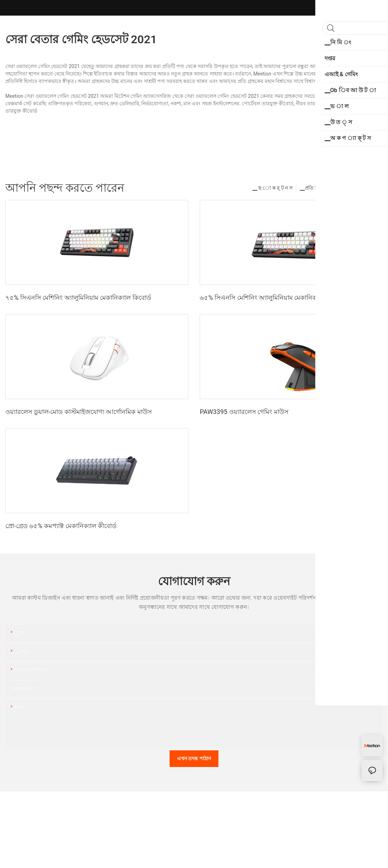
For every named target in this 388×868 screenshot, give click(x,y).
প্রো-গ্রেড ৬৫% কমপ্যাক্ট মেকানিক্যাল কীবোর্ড (61, 526)
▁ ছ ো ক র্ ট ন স (272, 188)
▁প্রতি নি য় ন (313, 188)
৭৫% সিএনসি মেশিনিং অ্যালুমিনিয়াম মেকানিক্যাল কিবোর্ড (78, 298)
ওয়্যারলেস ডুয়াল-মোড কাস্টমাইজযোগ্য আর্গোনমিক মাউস (79, 412)
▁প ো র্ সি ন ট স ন (357, 188)
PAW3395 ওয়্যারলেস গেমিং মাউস (244, 412)
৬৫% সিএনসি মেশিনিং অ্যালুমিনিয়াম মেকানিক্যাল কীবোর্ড (273, 298)
